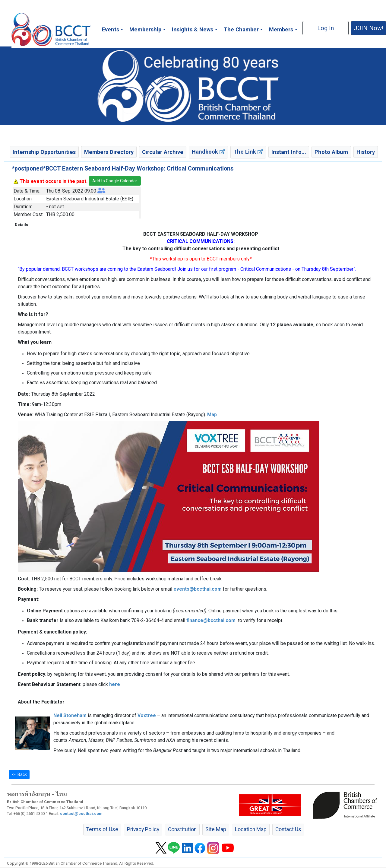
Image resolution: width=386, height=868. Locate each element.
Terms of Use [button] (102, 829)
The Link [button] (248, 152)
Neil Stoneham (70, 715)
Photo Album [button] (331, 152)
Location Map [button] (251, 829)
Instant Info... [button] (289, 152)
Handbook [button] (208, 152)
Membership (145, 29)
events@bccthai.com (198, 589)
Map (212, 415)
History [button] (366, 152)
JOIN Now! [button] (369, 28)
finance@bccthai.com (211, 620)
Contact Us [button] (288, 829)
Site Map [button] (216, 829)
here (115, 684)
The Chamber (241, 29)
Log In (326, 28)
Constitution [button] (182, 829)
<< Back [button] (19, 774)
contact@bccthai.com (81, 814)
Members (281, 29)
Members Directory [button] (109, 152)
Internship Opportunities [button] (44, 152)
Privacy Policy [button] (143, 829)
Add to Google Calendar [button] (115, 181)
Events (111, 29)
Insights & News (193, 29)
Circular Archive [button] (163, 152)
